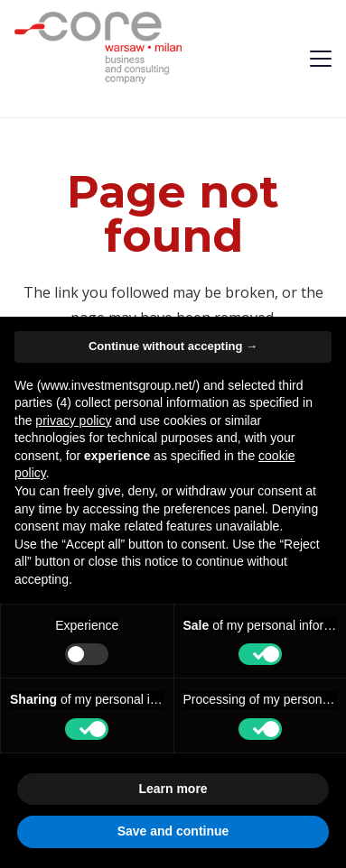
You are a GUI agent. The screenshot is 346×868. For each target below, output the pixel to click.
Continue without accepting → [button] (173, 346)
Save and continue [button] (173, 831)
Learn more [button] (173, 789)
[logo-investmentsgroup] (98, 48)
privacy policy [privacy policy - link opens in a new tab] (73, 420)
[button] (321, 59)
